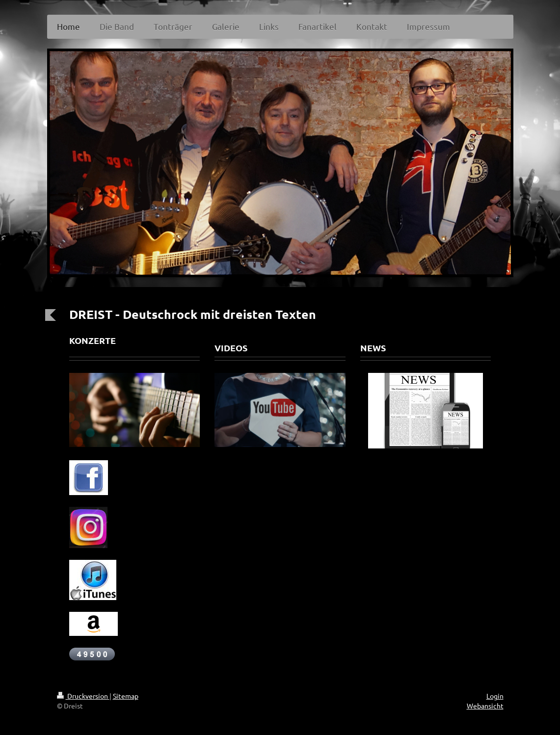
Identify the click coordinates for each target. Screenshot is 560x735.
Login (495, 696)
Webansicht (485, 706)
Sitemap (126, 696)
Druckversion (83, 696)
